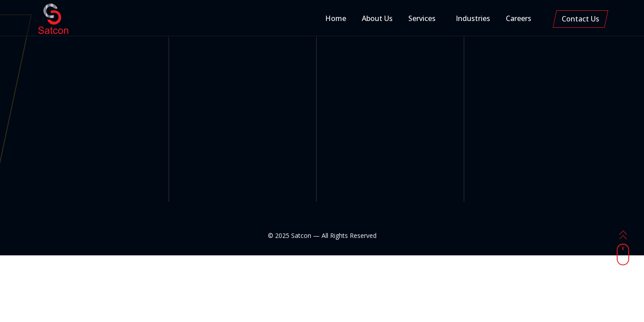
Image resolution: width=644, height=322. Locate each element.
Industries (473, 18)
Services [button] (422, 18)
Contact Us (580, 19)
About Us (377, 18)
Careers (519, 18)
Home (336, 18)
